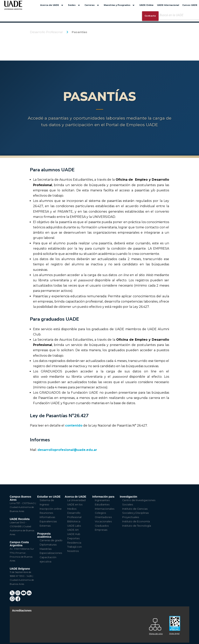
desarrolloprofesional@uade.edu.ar (67, 450)
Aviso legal (174, 633)
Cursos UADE (190, 5)
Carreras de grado (51, 540)
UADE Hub (74, 534)
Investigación (128, 497)
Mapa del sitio (156, 634)
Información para (103, 497)
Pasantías (79, 32)
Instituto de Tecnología (137, 526)
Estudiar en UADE (49, 497)
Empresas (101, 530)
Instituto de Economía (136, 521)
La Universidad (76, 500)
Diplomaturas (48, 545)
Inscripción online (51, 509)
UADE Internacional (168, 5)
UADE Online (146, 5)
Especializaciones (51, 553)
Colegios (100, 513)
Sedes (75, 5)
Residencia (74, 543)
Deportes (73, 538)
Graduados (102, 526)
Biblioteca (74, 521)
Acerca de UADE (52, 5)
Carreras (92, 5)
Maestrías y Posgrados (120, 5)
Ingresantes (102, 500)
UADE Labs (74, 526)
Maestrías (46, 549)
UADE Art (73, 530)
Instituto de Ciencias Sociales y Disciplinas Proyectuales (135, 513)
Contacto (150, 16)
